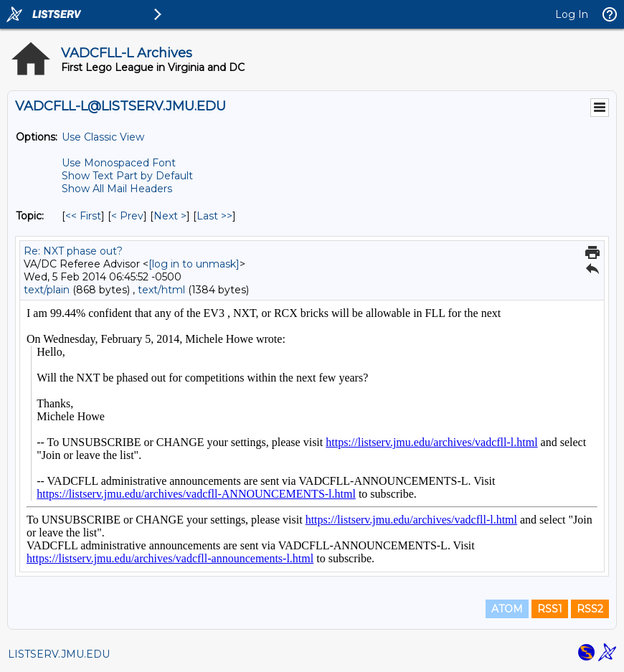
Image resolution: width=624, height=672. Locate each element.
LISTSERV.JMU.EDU (59, 654)
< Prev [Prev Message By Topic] (127, 216)
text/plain (47, 290)
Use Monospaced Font (119, 163)
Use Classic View (103, 137)
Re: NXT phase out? (73, 251)
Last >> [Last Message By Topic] (214, 216)
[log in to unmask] (194, 264)
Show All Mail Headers (117, 189)
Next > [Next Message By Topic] (170, 216)
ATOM (507, 609)
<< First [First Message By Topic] (83, 216)
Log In (572, 14)
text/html (161, 290)
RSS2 (590, 609)
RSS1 (550, 609)
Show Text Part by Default (127, 176)
